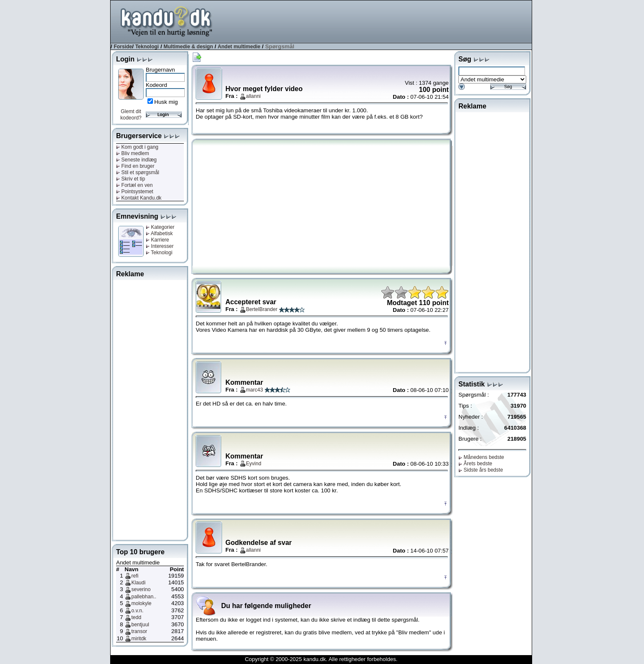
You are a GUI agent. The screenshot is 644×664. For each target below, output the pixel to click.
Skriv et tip (130, 179)
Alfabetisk (159, 233)
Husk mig (166, 102)
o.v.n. (137, 611)
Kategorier (160, 227)
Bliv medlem (133, 153)
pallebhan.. (144, 597)
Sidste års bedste (481, 470)
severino (141, 589)
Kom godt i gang (137, 147)
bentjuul (140, 625)
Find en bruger (135, 166)
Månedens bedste (481, 457)
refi (135, 576)
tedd (136, 617)
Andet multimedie (239, 47)
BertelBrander (262, 309)
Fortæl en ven (134, 185)
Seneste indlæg (136, 160)
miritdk (139, 639)
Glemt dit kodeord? (131, 115)
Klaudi (138, 583)
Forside (123, 47)
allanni (254, 96)
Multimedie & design (188, 47)
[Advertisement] (378, 21)
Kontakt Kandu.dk (139, 198)
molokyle (141, 603)
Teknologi (147, 47)
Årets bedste (475, 464)
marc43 (255, 390)
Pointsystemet (135, 192)
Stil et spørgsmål (138, 172)
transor (139, 631)
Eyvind (254, 464)
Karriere (157, 240)
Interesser (160, 246)
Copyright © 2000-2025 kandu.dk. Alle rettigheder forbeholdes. (321, 659)
